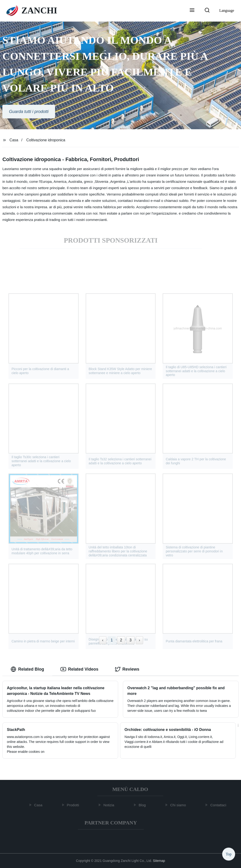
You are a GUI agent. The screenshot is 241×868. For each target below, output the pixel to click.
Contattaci (220, 805)
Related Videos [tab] (79, 669)
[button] (192, 11)
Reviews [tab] (127, 669)
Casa (14, 140)
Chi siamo (179, 805)
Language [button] (227, 10)
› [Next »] (139, 640)
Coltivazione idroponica (46, 140)
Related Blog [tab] (27, 669)
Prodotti (74, 805)
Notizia (110, 805)
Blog (144, 805)
